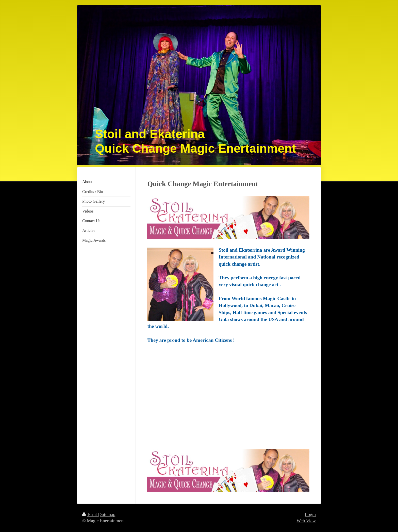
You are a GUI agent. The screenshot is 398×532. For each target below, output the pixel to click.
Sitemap (108, 514)
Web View (306, 521)
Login (310, 514)
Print (90, 514)
